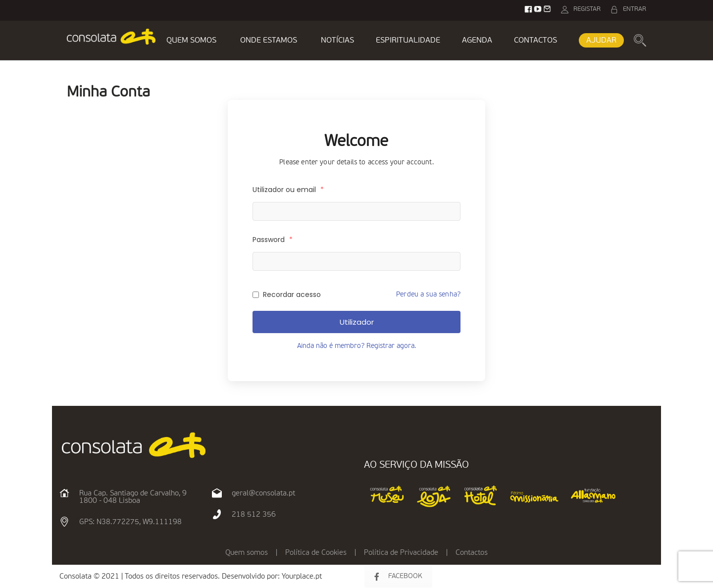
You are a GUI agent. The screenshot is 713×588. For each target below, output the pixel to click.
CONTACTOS (535, 41)
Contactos (472, 553)
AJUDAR (601, 41)
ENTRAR (635, 9)
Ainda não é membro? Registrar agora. (356, 346)
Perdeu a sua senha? (428, 294)
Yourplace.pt (302, 576)
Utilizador (357, 322)
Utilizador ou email (288, 190)
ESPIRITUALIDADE (408, 41)
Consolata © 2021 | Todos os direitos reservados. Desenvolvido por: (171, 576)
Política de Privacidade (401, 553)
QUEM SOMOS (191, 41)
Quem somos (247, 553)
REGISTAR (587, 9)
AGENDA (477, 41)
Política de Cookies (316, 553)
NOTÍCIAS (337, 41)
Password (273, 240)
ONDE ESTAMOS (269, 41)
